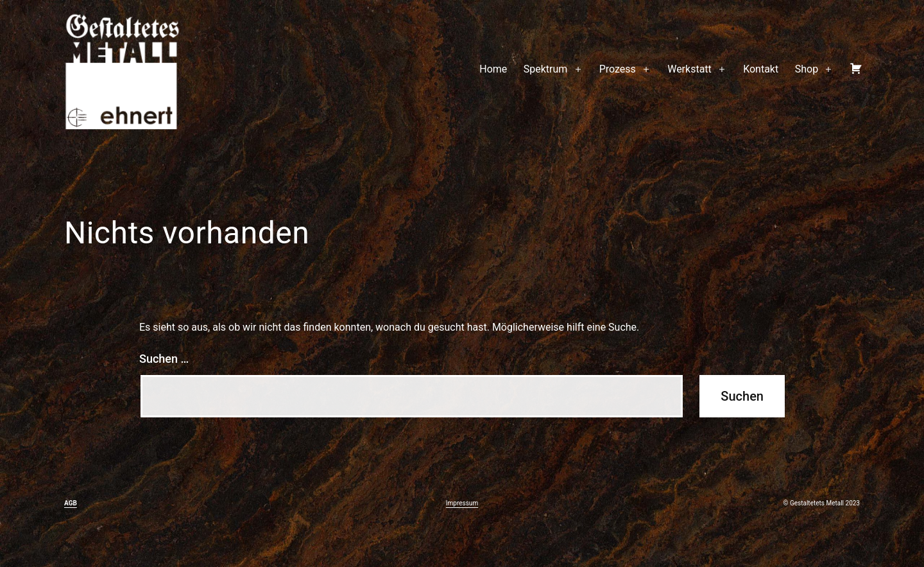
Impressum (462, 503)
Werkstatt (689, 69)
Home (493, 69)
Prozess (618, 69)
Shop (807, 69)
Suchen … (164, 359)
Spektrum (546, 69)
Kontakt (761, 69)
